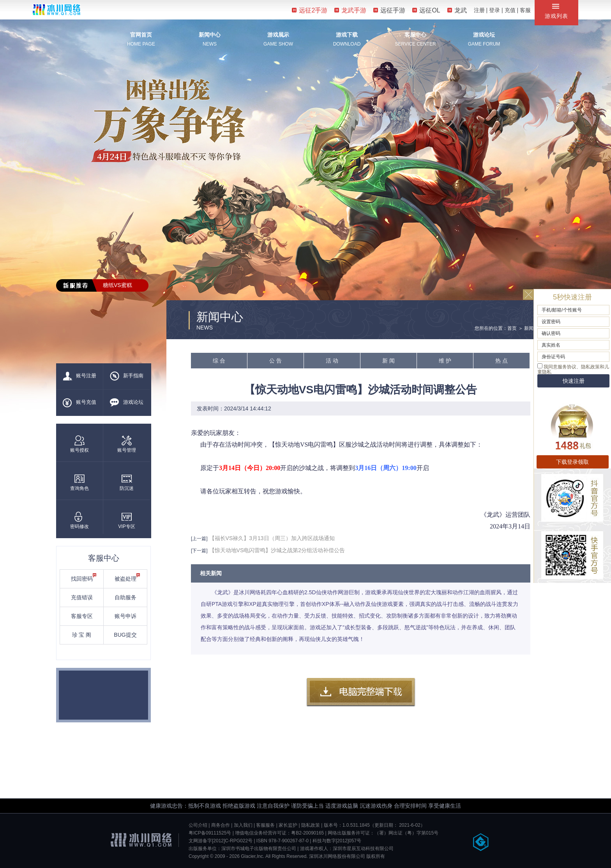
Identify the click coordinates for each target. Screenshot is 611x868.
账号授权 (79, 444)
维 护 (445, 361)
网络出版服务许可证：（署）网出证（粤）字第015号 (383, 833)
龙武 (457, 10)
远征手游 (389, 10)
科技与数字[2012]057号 (337, 841)
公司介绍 (198, 825)
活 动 (332, 361)
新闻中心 (210, 35)
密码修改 (79, 520)
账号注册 (79, 376)
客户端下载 (361, 692)
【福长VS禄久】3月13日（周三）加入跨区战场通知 (272, 538)
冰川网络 (57, 10)
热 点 (502, 361)
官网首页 (141, 35)
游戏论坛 (484, 35)
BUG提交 (125, 635)
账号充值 (79, 403)
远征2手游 (310, 10)
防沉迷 (127, 482)
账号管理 (127, 444)
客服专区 (82, 616)
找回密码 (84, 577)
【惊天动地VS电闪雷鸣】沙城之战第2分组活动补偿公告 (277, 550)
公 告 (275, 361)
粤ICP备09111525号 (210, 833)
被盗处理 (127, 577)
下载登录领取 (572, 462)
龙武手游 (350, 10)
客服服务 (265, 825)
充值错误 (82, 597)
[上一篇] (199, 539)
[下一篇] (199, 551)
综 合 (219, 361)
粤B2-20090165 (307, 833)
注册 (479, 10)
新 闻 (388, 361)
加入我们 (243, 825)
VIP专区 (126, 520)
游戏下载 (347, 35)
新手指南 (127, 376)
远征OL (426, 10)
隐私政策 (311, 825)
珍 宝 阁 (82, 635)
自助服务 (125, 597)
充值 (510, 10)
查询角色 (79, 482)
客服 (525, 10)
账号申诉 (125, 616)
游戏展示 (278, 35)
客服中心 (415, 35)
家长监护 (288, 825)
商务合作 (221, 825)
